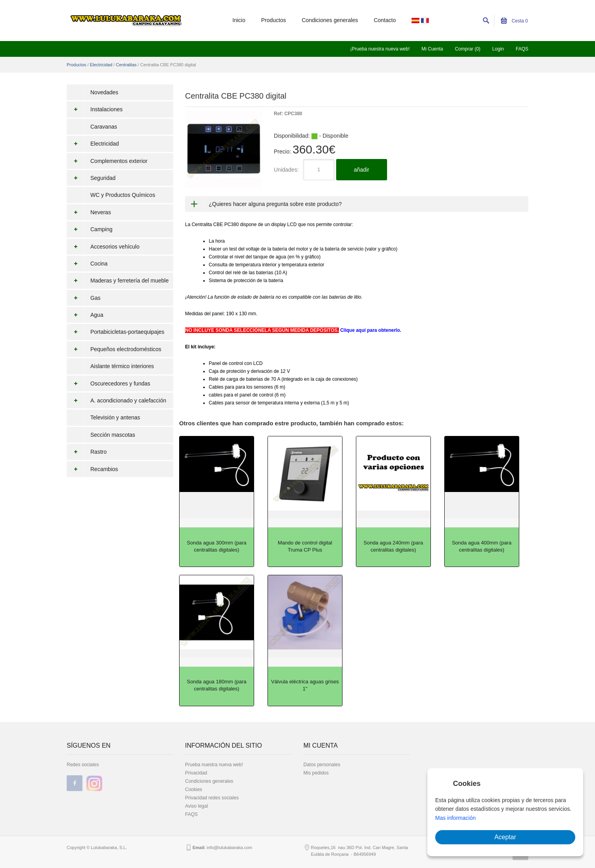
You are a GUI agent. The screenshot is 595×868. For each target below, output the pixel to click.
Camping (90, 229)
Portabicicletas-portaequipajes (116, 332)
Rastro (87, 452)
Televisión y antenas (115, 417)
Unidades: (286, 170)
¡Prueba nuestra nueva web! (380, 49)
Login (498, 49)
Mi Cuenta (432, 49)
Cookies (194, 789)
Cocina (87, 264)
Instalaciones (95, 109)
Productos (274, 20)
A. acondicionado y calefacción (116, 400)
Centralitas (126, 65)
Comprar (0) (468, 49)
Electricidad (101, 65)
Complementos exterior (107, 161)
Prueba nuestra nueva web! (214, 765)
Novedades (104, 92)
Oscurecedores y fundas (109, 383)
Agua (85, 315)
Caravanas (104, 127)
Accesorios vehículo (103, 247)
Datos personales (322, 765)
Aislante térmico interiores (122, 366)
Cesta (514, 21)
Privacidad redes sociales (212, 798)
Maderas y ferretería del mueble (118, 281)
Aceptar (505, 837)
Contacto (385, 20)
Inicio (239, 20)
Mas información (456, 818)
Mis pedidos (316, 773)
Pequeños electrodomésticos (114, 349)
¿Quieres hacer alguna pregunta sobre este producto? (275, 204)
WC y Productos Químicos (123, 195)
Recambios (92, 469)
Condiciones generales (330, 20)
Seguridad (91, 178)
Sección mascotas (113, 435)
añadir (362, 170)
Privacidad (196, 773)
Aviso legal (196, 806)
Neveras (89, 212)
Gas (84, 298)
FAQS (522, 49)
